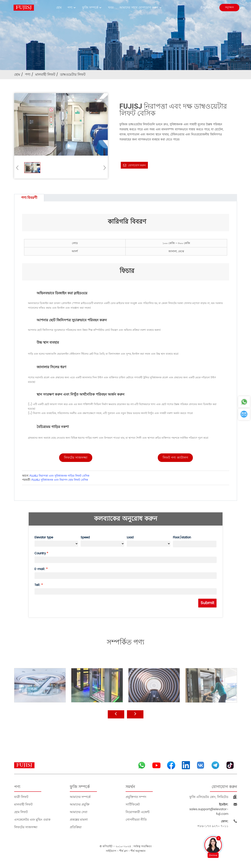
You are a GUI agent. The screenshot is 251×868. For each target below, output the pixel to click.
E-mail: (40, 569)
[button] (103, 168)
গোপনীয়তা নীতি (136, 820)
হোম (59, 8)
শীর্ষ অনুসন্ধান (138, 851)
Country (40, 553)
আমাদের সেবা (79, 812)
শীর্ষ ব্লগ (123, 851)
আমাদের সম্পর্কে (80, 797)
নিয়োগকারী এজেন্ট (138, 812)
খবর (111, 8)
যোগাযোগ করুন (137, 165)
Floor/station (182, 538)
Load (130, 538)
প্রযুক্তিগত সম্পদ (136, 797)
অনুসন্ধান (229, 7)
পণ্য (72, 8)
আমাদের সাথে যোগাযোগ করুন (141, 8)
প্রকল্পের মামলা (79, 820)
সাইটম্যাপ (111, 851)
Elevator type (44, 538)
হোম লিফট (21, 812)
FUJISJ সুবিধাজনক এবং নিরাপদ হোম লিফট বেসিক (60, 480)
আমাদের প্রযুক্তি (80, 804)
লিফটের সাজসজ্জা (26, 827)
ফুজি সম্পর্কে (92, 8)
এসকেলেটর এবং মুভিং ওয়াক (32, 820)
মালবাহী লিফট (45, 75)
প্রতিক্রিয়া (76, 827)
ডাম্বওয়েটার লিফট (73, 75)
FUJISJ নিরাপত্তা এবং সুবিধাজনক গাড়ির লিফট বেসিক (60, 476)
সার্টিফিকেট (133, 804)
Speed (85, 538)
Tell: (37, 585)
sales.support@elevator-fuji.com (209, 809)
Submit (207, 603)
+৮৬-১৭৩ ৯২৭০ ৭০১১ (213, 824)
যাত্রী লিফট (21, 797)
